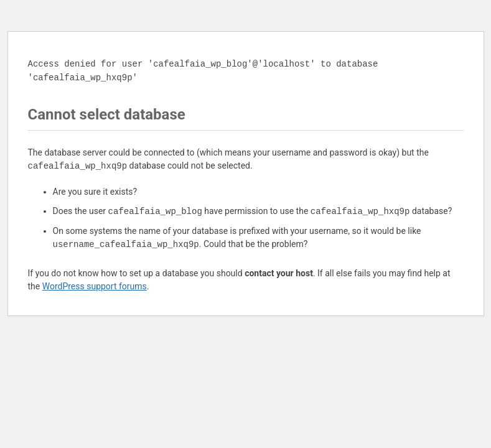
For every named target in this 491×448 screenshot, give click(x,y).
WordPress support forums (95, 286)
